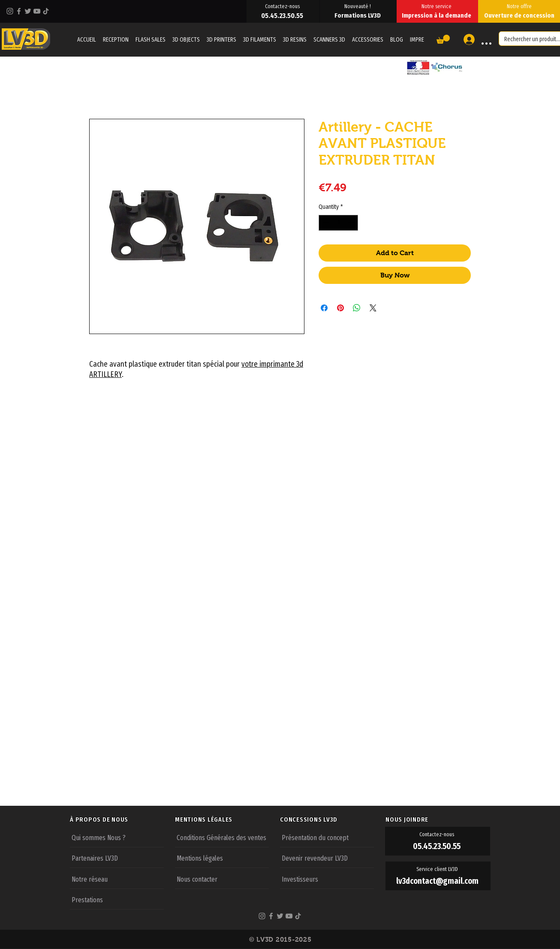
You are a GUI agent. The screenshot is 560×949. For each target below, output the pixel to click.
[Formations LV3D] (358, 15)
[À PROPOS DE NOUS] (122, 819)
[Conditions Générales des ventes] (222, 837)
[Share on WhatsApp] (357, 308)
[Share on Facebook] (324, 308)
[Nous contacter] (222, 879)
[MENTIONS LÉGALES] (227, 819)
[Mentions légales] (222, 858)
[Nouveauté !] (358, 6)
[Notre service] (437, 6)
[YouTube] (37, 11)
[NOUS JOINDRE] (438, 819)
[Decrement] (325, 223)
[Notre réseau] (117, 879)
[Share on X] (373, 308)
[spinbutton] (338, 223)
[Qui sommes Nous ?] (117, 837)
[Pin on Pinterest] (340, 308)
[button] (443, 39)
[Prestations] (117, 899)
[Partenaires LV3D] (117, 858)
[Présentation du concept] (327, 837)
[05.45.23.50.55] (283, 15)
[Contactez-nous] (283, 6)
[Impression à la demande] (437, 15)
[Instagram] (10, 11)
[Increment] (351, 223)
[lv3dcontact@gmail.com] (438, 881)
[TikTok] (46, 11)
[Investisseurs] (327, 879)
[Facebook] (19, 11)
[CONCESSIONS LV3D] (332, 819)
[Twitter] (28, 11)
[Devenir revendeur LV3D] (327, 858)
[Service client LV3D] (438, 869)
